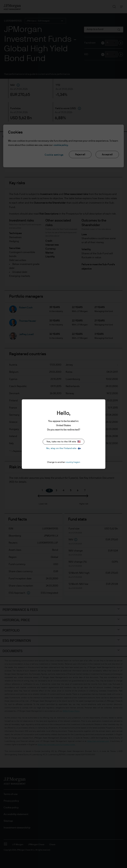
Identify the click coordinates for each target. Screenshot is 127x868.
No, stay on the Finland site (64, 448)
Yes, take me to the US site (63, 442)
